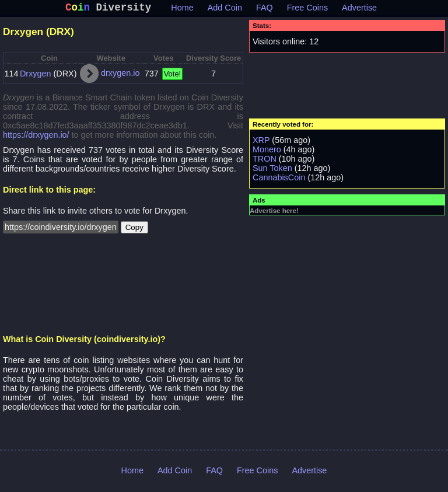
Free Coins (307, 10)
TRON (265, 161)
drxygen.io (120, 75)
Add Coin (225, 10)
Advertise (359, 10)
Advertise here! (274, 213)
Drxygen (36, 76)
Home (182, 10)
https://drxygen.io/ (36, 137)
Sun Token (272, 170)
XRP (261, 142)
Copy (134, 230)
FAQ (265, 10)
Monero (267, 152)
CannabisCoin (279, 180)
